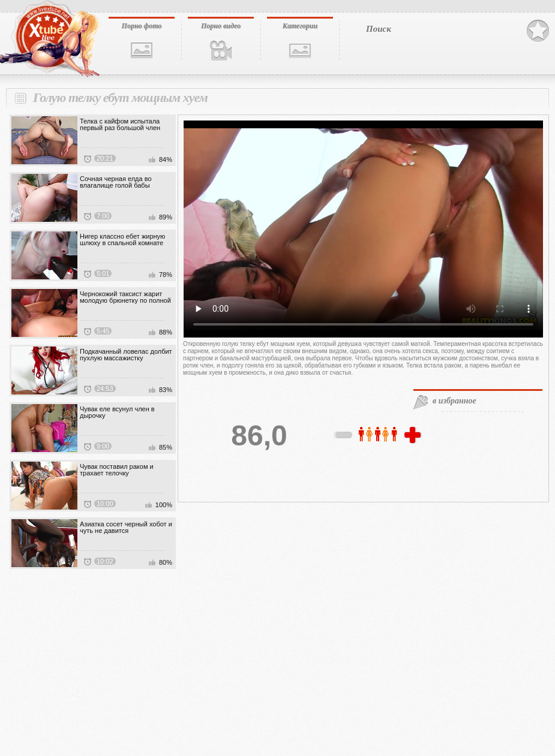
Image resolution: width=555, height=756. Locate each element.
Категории (300, 26)
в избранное (454, 401)
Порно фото (142, 26)
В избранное (538, 31)
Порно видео (221, 26)
